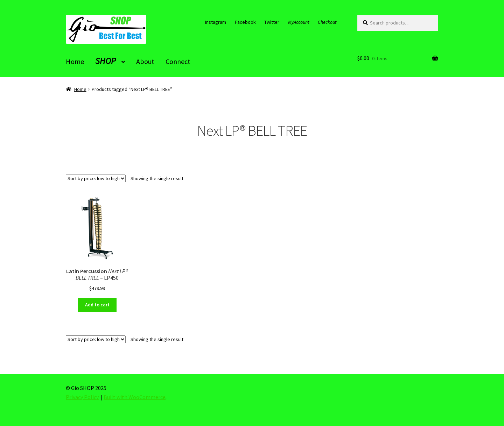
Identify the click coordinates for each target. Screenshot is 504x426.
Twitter (272, 22)
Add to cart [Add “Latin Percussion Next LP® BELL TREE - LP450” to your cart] (97, 305)
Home (80, 89)
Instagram (216, 22)
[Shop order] (96, 178)
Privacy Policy (82, 397)
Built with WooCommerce (135, 397)
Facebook (245, 22)
